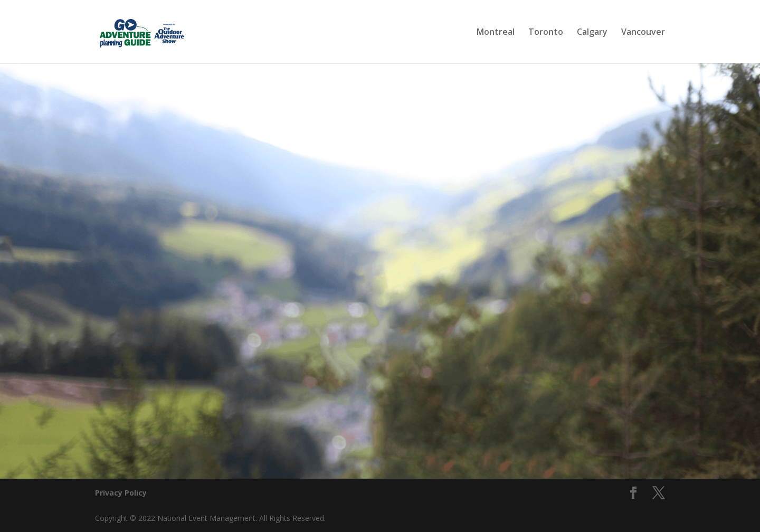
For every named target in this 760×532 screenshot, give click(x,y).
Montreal (496, 33)
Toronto (546, 33)
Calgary (592, 33)
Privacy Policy (121, 493)
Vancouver (643, 33)
